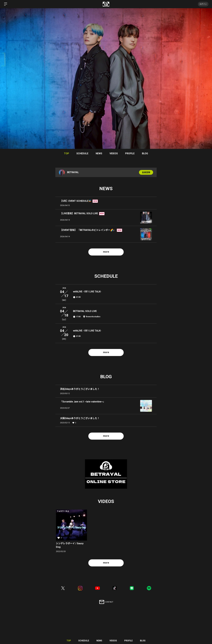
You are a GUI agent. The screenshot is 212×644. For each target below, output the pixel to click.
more (106, 252)
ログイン (203, 4)
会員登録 (146, 172)
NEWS (99, 153)
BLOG (145, 153)
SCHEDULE (82, 153)
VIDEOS (114, 153)
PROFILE (130, 153)
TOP (67, 153)
